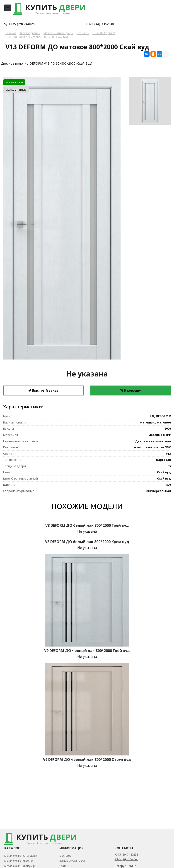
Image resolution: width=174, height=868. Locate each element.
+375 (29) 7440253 (20, 24)
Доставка (65, 856)
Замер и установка (72, 861)
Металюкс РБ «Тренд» (19, 861)
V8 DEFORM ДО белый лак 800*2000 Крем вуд (87, 542)
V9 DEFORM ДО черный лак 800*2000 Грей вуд (87, 651)
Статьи (64, 866)
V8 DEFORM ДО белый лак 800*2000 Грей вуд (87, 525)
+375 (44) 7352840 (100, 24)
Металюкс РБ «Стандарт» (21, 856)
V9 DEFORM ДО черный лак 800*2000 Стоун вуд (87, 760)
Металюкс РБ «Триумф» (20, 866)
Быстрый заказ (43, 390)
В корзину (130, 390)
